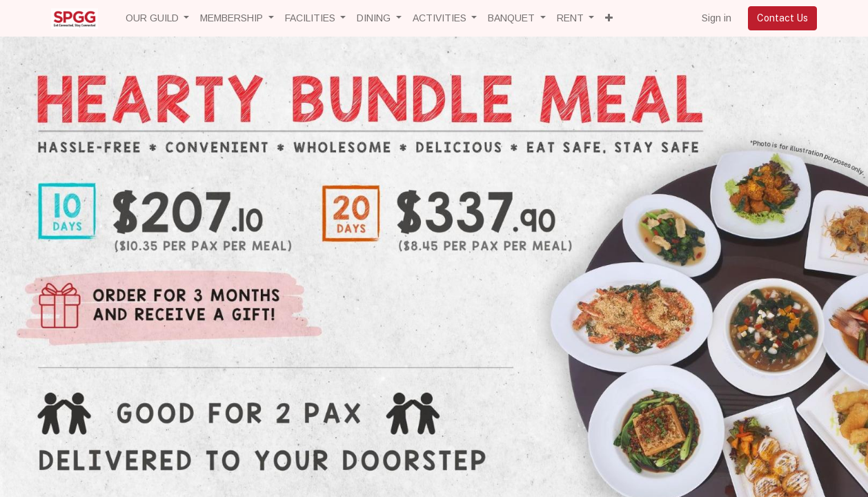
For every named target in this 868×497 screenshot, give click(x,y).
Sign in (717, 18)
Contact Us (782, 18)
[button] (609, 18)
